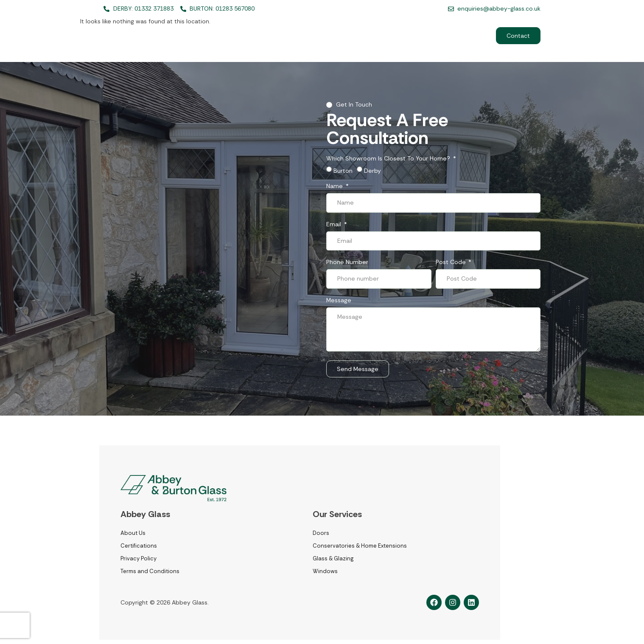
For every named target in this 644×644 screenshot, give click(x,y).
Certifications (139, 546)
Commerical (461, 36)
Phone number (347, 262)
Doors (321, 533)
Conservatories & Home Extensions (360, 546)
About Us (352, 36)
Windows (325, 571)
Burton (343, 171)
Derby (372, 171)
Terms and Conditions (150, 571)
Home (262, 36)
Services (305, 36)
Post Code (452, 262)
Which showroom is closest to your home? (389, 159)
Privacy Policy (139, 558)
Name (335, 186)
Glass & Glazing (333, 558)
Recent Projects (405, 36)
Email (335, 225)
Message (339, 301)
